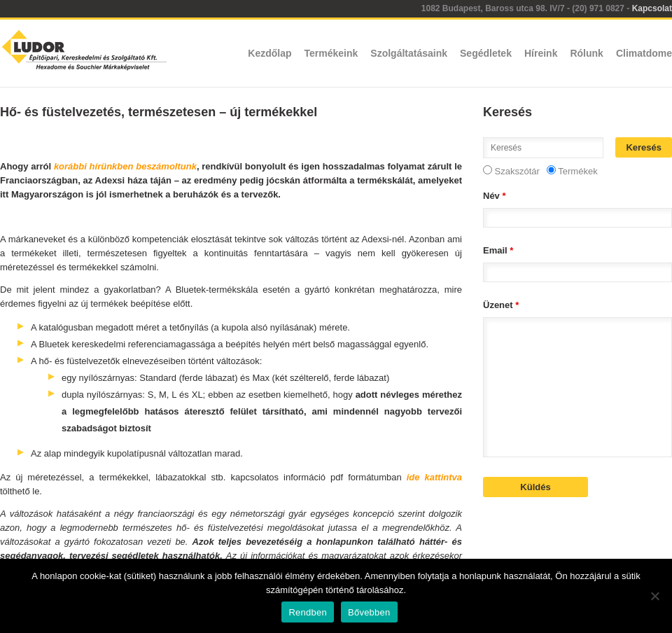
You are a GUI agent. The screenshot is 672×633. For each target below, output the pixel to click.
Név (495, 196)
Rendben (308, 612)
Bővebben (369, 612)
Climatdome (644, 53)
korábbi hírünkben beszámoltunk (125, 166)
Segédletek (486, 53)
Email (498, 250)
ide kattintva (434, 477)
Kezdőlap (269, 53)
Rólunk (586, 53)
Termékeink (331, 53)
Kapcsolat (652, 8)
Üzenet (501, 305)
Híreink (541, 53)
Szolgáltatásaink (409, 53)
